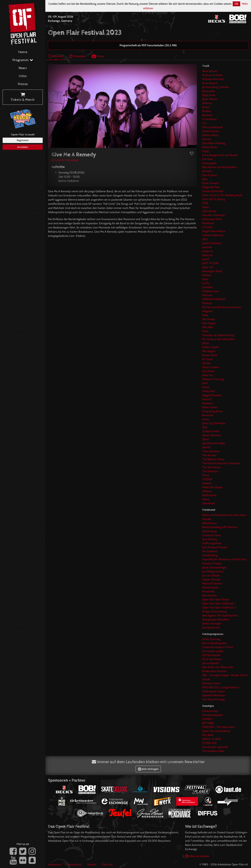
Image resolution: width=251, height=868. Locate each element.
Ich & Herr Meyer (212, 659)
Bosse (206, 107)
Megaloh (207, 311)
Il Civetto (207, 227)
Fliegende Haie (211, 187)
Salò (205, 427)
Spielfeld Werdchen (214, 695)
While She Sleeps (212, 487)
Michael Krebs (210, 587)
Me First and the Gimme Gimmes (222, 307)
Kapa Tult (208, 267)
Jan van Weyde (211, 575)
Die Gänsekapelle (212, 715)
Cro (204, 123)
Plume (206, 387)
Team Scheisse (211, 451)
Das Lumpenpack (212, 127)
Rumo (206, 419)
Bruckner (207, 115)
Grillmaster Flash (212, 219)
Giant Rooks (209, 211)
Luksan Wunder (211, 579)
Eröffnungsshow (212, 543)
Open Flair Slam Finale (216, 599)
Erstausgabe (209, 163)
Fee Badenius (210, 551)
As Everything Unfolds (215, 87)
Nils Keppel (209, 351)
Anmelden (23, 147)
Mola (205, 331)
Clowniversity (210, 711)
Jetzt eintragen (148, 769)
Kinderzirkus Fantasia (214, 671)
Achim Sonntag (211, 639)
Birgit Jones (209, 95)
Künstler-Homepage (65, 160)
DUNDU (207, 719)
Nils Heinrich (210, 595)
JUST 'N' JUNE (210, 263)
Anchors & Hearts (212, 75)
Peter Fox (208, 375)
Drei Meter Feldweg (214, 143)
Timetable (78, 56)
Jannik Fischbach (212, 243)
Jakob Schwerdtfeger (214, 567)
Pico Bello (208, 735)
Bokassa (207, 103)
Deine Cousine (211, 131)
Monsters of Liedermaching (218, 335)
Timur (206, 475)
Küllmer (207, 275)
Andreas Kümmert (213, 79)
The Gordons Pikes (213, 751)
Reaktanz (208, 403)
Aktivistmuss (210, 523)
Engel (206, 151)
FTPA (205, 203)
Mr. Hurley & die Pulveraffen (219, 339)
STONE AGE (210, 743)
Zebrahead (209, 503)
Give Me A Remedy (214, 215)
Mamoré (207, 295)
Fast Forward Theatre (215, 547)
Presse (23, 84)
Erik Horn (208, 159)
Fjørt (205, 179)
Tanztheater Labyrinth (215, 747)
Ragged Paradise (212, 395)
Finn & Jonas (210, 175)
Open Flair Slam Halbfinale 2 (219, 607)
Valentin (207, 483)
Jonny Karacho (211, 663)
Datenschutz (74, 864)
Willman (207, 491)
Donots (207, 139)
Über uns (107, 864)
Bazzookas (209, 91)
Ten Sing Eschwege (214, 699)
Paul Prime (208, 371)
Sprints (206, 447)
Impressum (55, 864)
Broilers (207, 111)
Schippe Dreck (211, 431)
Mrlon (206, 343)
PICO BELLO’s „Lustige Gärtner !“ (221, 687)
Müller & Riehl (210, 347)
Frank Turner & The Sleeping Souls (222, 195)
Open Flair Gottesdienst (216, 731)
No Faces (208, 359)
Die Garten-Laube (213, 651)
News (23, 68)
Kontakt (92, 864)
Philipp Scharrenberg (214, 611)
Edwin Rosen (210, 147)
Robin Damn (210, 407)
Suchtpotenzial (211, 627)
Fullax (206, 207)
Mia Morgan (209, 323)
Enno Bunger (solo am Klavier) (220, 155)
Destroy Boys (210, 135)
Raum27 (207, 399)
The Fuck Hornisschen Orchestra (221, 463)
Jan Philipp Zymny (213, 571)
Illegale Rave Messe (214, 231)
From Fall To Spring (214, 199)
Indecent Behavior (213, 235)
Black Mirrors (210, 99)
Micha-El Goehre (212, 583)
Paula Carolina (211, 367)
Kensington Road (212, 271)
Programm (23, 60)
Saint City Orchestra (214, 423)
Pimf (205, 383)
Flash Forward (210, 183)
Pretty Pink (208, 391)
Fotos (98, 56)
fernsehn (207, 171)
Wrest (206, 499)
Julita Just (207, 255)
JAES (205, 239)
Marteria (207, 303)
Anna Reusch (210, 83)
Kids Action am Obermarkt (218, 667)
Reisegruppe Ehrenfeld (216, 619)
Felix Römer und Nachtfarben (219, 167)
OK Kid (206, 363)
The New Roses (211, 467)
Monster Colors (211, 683)
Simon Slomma (211, 435)
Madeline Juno (211, 291)
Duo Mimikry (210, 539)
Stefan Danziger (212, 623)
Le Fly (206, 283)
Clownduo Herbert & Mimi (218, 647)
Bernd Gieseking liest (214, 643)
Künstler (56, 56)
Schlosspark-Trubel (213, 691)
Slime (206, 439)
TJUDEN (207, 479)
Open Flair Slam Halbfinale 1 (219, 603)
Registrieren (23, 140)
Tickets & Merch (23, 97)
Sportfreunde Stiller (214, 443)
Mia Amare (209, 319)
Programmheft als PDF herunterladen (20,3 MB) (148, 45)
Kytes (205, 279)
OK (236, 4)
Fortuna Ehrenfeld (213, 191)
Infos (23, 76)
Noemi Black (210, 355)
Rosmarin (208, 415)
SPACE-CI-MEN (212, 739)
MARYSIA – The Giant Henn (219, 727)
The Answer (209, 455)
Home (23, 52)
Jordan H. (208, 251)
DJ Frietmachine (211, 655)
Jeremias (207, 247)
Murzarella (208, 591)
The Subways (210, 471)
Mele (205, 315)
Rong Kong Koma (212, 411)
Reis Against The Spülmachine (220, 615)
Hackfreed (208, 223)
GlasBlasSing (210, 555)
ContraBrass (209, 119)
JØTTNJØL (208, 723)
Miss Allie (208, 327)
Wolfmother (209, 495)
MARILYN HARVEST (214, 299)
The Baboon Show (213, 459)
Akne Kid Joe (210, 71)
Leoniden (208, 287)
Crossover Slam (212, 535)
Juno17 (206, 259)
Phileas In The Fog (213, 379)
